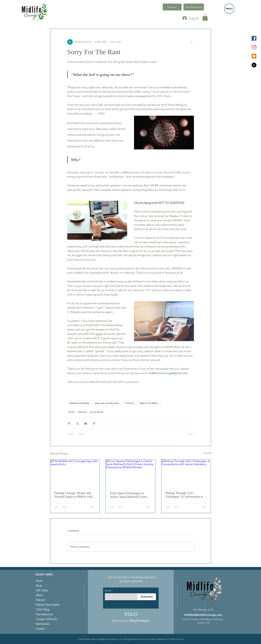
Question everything (79, 403)
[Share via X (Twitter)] (77, 423)
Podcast (40, 600)
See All (207, 453)
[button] (229, 9)
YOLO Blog (43, 610)
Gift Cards (42, 590)
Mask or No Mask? (149, 403)
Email (108, 590)
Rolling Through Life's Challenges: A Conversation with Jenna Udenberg (186, 495)
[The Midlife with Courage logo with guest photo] (75, 473)
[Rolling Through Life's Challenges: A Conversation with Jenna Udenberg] (186, 473)
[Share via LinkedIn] (86, 423)
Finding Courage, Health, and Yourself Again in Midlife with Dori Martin (73, 495)
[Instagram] (254, 47)
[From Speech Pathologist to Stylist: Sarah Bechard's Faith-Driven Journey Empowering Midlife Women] (130, 473)
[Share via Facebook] (69, 423)
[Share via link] (94, 423)
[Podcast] (172, 7)
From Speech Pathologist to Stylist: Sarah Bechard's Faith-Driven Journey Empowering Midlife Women (129, 495)
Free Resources (44, 614)
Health (71, 412)
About (39, 595)
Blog (133, 621)
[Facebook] (254, 38)
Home (39, 581)
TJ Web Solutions (175, 639)
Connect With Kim (46, 619)
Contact (40, 629)
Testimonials (43, 624)
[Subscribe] (147, 597)
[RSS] (254, 65)
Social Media (97, 412)
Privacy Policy (149, 639)
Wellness (82, 412)
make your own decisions (107, 403)
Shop (39, 586)
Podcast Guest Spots (48, 605)
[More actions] (192, 42)
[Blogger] (254, 56)
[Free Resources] (194, 7)
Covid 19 (129, 403)
